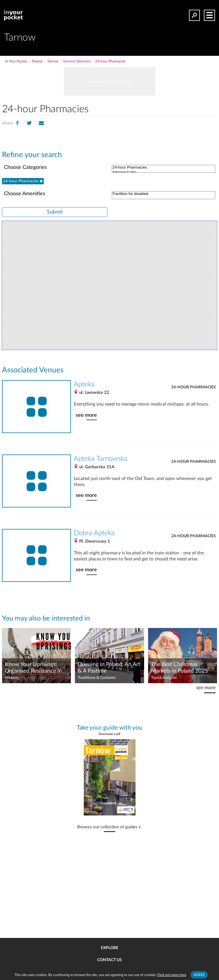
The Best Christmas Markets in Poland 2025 (179, 668)
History (11, 678)
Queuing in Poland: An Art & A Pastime (109, 668)
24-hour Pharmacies (164, 168)
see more (86, 415)
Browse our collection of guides (107, 827)
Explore (110, 948)
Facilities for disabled (164, 194)
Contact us (109, 960)
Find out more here (172, 975)
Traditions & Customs (97, 678)
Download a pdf (109, 734)
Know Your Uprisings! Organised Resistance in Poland (33, 668)
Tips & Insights (164, 678)
